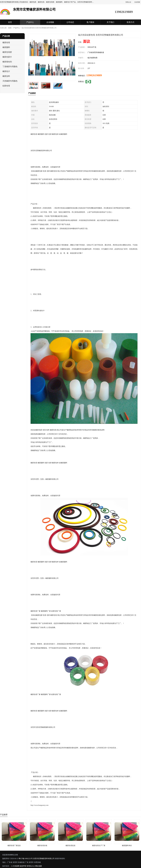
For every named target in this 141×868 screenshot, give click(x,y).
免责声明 (23, 866)
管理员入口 (31, 866)
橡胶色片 (6, 71)
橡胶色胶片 (7, 57)
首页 (10, 22)
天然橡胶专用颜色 (10, 81)
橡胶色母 (6, 42)
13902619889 (94, 75)
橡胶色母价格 (42, 846)
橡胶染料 (6, 76)
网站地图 (39, 866)
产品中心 (30, 22)
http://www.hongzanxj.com (39, 805)
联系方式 (131, 22)
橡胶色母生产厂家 (99, 846)
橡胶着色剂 (7, 62)
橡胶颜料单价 (127, 846)
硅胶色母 (6, 86)
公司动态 (70, 22)
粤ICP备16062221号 (26, 859)
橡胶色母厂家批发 (14, 846)
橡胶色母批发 (70, 846)
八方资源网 (15, 866)
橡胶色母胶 (7, 52)
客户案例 (90, 22)
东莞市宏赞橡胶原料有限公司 (44, 859)
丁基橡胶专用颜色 (10, 67)
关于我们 (110, 22)
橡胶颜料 (6, 47)
